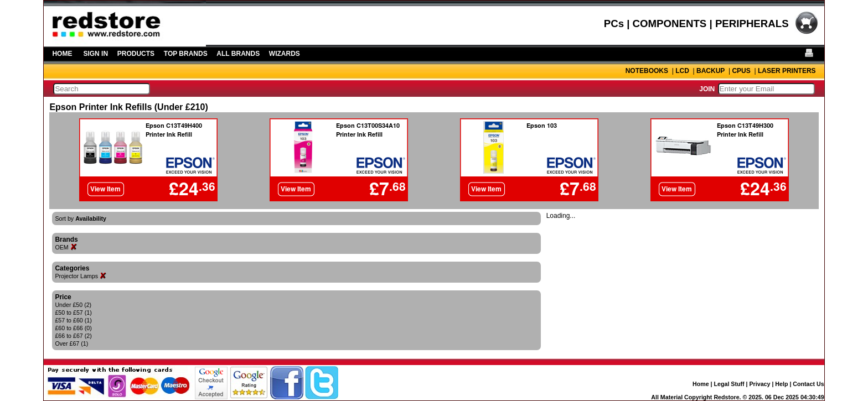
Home (701, 384)
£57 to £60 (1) (73, 320)
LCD (682, 71)
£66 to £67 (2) (73, 336)
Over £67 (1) (71, 343)
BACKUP (711, 71)
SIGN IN (95, 54)
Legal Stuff (729, 384)
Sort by (81, 218)
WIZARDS (285, 54)
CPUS (741, 71)
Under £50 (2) (73, 305)
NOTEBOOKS (647, 71)
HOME (62, 54)
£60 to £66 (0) (73, 328)
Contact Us (808, 384)
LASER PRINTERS (787, 71)
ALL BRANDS (238, 54)
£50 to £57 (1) (73, 313)
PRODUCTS (136, 54)
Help (781, 384)
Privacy (760, 384)
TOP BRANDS (186, 54)
